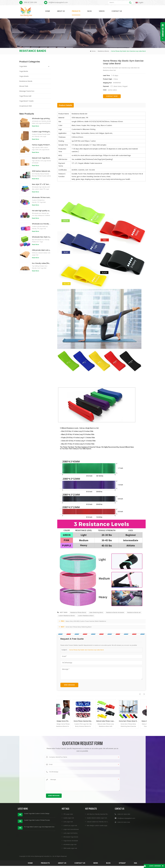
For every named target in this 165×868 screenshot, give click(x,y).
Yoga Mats (23, 66)
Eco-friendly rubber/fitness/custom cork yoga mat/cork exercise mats (41, 263)
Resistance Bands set (134, 613)
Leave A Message (153, 866)
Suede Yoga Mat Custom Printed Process (37, 820)
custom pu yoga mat (70, 826)
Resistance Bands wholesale (115, 613)
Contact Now (112, 96)
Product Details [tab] (66, 105)
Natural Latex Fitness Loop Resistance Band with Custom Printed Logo (113, 721)
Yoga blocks (24, 71)
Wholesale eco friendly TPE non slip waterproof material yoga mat (41, 224)
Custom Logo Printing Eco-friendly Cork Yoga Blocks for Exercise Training (41, 132)
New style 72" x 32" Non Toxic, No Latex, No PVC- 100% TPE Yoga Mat (41, 184)
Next (144, 693)
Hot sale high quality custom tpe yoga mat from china (41, 211)
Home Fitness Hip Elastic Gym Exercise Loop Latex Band (86, 650)
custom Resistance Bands (67, 616)
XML (138, 863)
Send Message (69, 685)
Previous (139, 693)
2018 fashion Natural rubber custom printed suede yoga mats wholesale (41, 171)
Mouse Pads (24, 86)
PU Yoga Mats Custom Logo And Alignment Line (39, 827)
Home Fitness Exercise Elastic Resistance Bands (90, 721)
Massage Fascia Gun (27, 91)
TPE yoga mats (68, 814)
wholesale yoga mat (70, 845)
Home (48, 11)
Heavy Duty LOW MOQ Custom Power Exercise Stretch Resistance (86, 621)
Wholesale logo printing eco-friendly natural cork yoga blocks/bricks (41, 119)
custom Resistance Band (86, 616)
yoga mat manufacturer (71, 829)
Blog (90, 11)
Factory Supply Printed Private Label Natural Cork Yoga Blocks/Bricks (41, 145)
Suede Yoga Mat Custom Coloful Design (37, 814)
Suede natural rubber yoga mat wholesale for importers (104, 818)
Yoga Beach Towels (26, 101)
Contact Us (117, 11)
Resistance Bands (103, 51)
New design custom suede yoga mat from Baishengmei (104, 826)
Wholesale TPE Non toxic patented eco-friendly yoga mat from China (41, 198)
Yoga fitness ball (25, 96)
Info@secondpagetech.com (58, 3)
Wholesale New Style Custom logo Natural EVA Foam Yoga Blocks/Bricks (41, 237)
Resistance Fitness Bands (78, 613)
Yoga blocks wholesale (71, 841)
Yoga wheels (24, 76)
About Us (61, 11)
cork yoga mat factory (71, 833)
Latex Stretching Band (96, 613)
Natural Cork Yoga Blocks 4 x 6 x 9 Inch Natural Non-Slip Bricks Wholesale (41, 158)
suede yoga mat (69, 818)
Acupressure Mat (26, 106)
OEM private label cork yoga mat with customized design (41, 250)
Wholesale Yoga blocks (71, 837)
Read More (35, 126)
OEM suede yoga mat (70, 848)
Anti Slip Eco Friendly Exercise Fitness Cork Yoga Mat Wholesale (107, 814)
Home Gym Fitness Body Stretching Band (79, 627)
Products (76, 11)
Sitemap (124, 863)
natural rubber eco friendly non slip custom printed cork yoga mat (108, 822)
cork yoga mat (68, 822)
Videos (102, 11)
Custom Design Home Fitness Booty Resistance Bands (68, 721)
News (96, 863)
